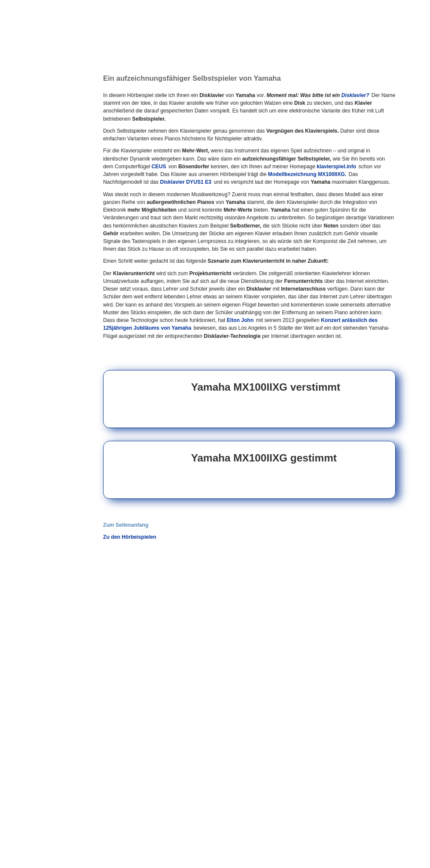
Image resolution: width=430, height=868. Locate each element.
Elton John (240, 320)
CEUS (159, 167)
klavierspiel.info (336, 167)
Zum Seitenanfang (126, 525)
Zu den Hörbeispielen (130, 537)
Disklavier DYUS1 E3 (186, 182)
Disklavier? (355, 95)
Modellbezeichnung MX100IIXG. (307, 174)
